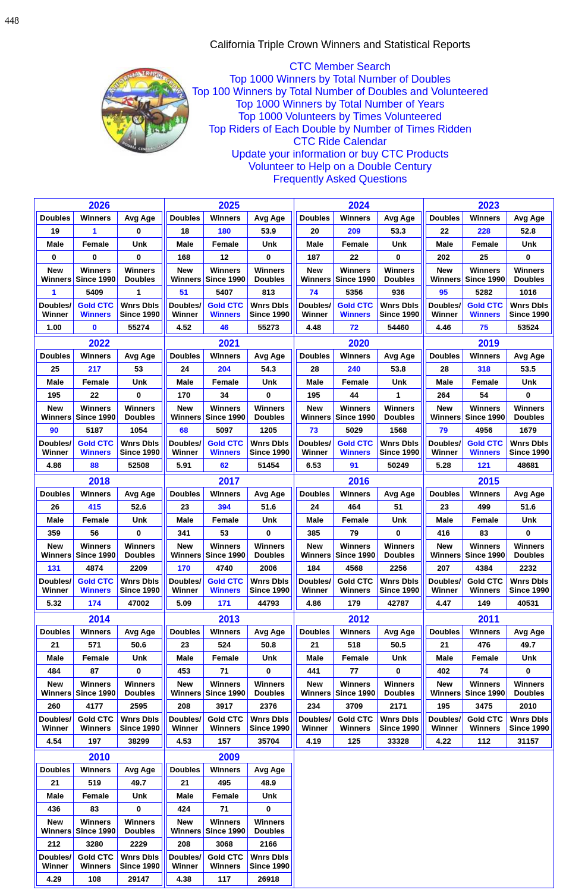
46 (225, 327)
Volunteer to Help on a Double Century (340, 166)
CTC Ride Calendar (340, 142)
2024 (359, 205)
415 (95, 507)
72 (355, 327)
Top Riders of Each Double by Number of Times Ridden (340, 129)
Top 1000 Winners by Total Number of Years (340, 104)
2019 (489, 343)
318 (485, 369)
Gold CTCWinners (96, 310)
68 (185, 430)
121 (485, 465)
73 (315, 430)
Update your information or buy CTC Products (340, 154)
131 (55, 568)
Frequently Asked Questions (340, 179)
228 (485, 231)
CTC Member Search (340, 67)
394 (226, 507)
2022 (99, 343)
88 (96, 465)
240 (355, 369)
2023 (489, 205)
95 (445, 292)
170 (185, 568)
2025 (229, 205)
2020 (359, 343)
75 (485, 327)
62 (225, 465)
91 (355, 465)
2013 (229, 619)
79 (445, 430)
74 (315, 292)
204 (226, 369)
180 (226, 231)
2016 (359, 481)
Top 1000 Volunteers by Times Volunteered (340, 117)
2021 (229, 343)
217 (95, 369)
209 (355, 231)
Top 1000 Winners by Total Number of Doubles (340, 79)
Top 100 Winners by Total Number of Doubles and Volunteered (340, 92)
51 (185, 292)
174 (95, 603)
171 (226, 603)
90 (55, 430)
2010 (99, 757)
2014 (99, 619)
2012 (359, 619)
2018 (99, 481)
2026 (99, 205)
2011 (489, 619)
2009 (229, 757)
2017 (229, 481)
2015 (489, 481)
